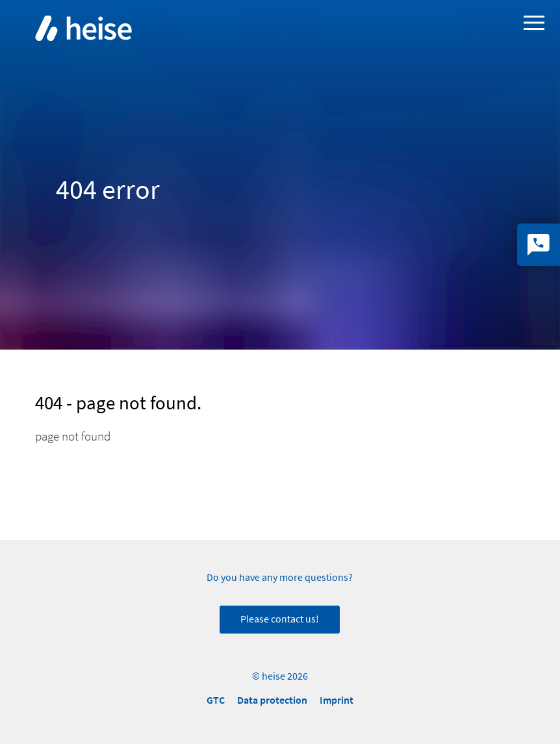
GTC (216, 700)
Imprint (337, 700)
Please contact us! (280, 619)
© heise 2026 (280, 676)
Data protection (272, 700)
